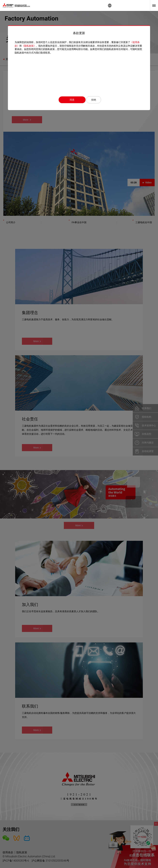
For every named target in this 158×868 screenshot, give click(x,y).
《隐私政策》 (29, 46)
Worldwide (110, 5)
